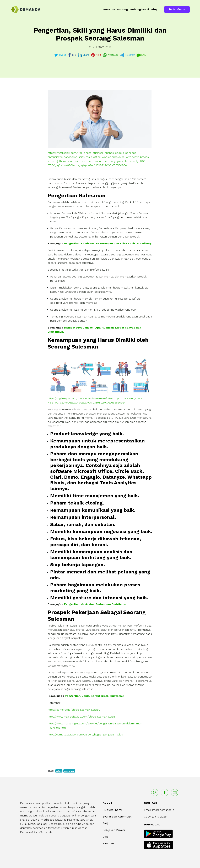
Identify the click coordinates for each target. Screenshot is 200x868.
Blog (154, 9)
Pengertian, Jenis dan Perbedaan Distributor (95, 604)
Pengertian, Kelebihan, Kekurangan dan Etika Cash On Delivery (108, 243)
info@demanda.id (163, 810)
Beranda (109, 9)
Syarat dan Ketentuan (117, 817)
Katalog (123, 9)
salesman (69, 771)
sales (59, 771)
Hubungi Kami (140, 9)
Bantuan (108, 843)
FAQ (105, 823)
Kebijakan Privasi (114, 830)
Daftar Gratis (177, 9)
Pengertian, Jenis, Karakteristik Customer (94, 696)
